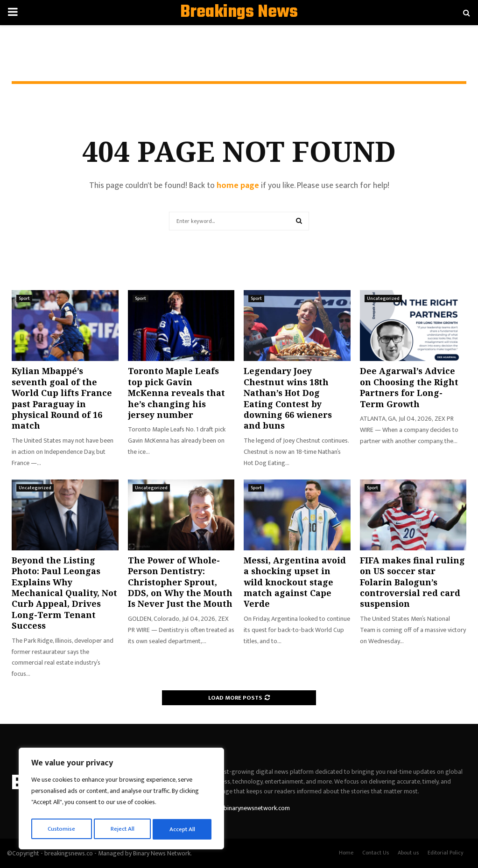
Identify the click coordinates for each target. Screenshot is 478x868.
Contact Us (376, 853)
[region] (121, 800)
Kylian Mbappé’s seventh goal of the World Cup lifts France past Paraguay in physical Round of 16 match (62, 398)
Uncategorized (383, 299)
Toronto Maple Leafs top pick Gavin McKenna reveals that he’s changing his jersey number (176, 393)
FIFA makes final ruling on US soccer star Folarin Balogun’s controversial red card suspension (412, 582)
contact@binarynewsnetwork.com (243, 808)
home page (238, 186)
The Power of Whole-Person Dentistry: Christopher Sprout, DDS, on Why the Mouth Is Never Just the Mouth (180, 582)
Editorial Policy (446, 853)
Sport (24, 299)
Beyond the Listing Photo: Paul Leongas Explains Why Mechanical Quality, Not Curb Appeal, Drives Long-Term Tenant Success (64, 593)
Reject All (123, 829)
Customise (61, 829)
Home (346, 853)
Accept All (183, 829)
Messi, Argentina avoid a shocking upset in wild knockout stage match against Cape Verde (295, 582)
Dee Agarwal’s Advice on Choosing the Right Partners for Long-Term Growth (409, 387)
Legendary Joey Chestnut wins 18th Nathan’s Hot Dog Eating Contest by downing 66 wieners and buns (288, 398)
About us (408, 853)
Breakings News (239, 13)
